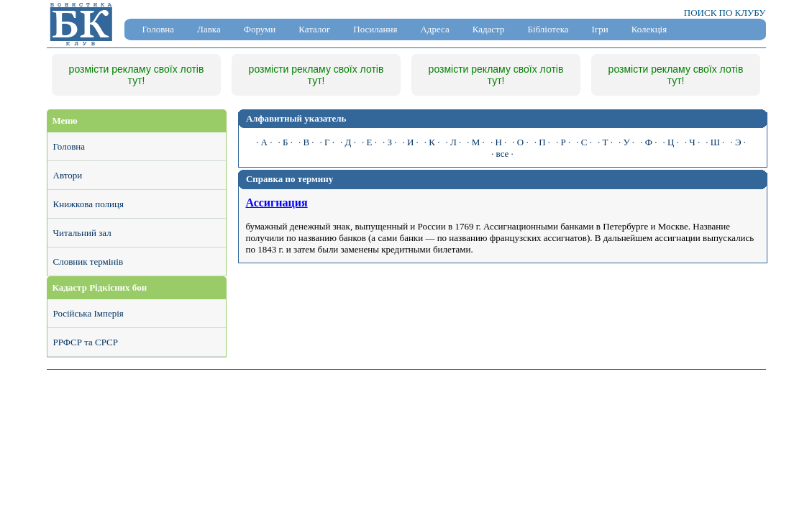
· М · (476, 142)
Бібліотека (548, 29)
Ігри (600, 29)
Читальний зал (82, 233)
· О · (520, 142)
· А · (264, 142)
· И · (410, 142)
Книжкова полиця (88, 204)
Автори (68, 175)
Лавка (209, 29)
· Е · (369, 142)
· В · (306, 142)
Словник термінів (88, 262)
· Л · (453, 142)
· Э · (738, 142)
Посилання (375, 29)
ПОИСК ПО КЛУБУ (725, 13)
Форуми (260, 29)
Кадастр (489, 29)
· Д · (348, 142)
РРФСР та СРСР (86, 342)
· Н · (498, 142)
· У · (626, 142)
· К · (432, 142)
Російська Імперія (88, 313)
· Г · (328, 142)
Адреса (434, 29)
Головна (159, 29)
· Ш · (715, 142)
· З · (390, 142)
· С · (584, 142)
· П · (542, 142)
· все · (502, 154)
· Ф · (648, 142)
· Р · (563, 142)
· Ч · (692, 142)
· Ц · (670, 142)
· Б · (285, 142)
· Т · (605, 142)
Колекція (649, 29)
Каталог (314, 29)
